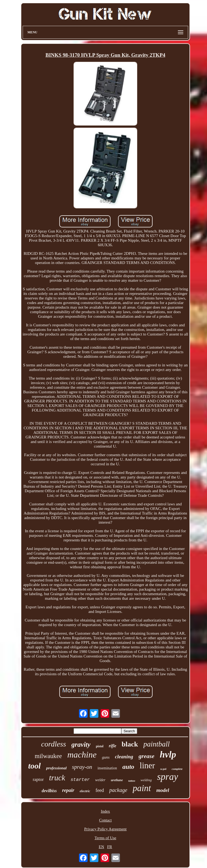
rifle (113, 746)
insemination (107, 768)
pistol (100, 746)
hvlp (168, 754)
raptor (38, 779)
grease (146, 756)
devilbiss (49, 791)
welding (146, 780)
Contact (106, 820)
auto (128, 767)
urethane (117, 780)
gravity (81, 744)
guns (106, 757)
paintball (157, 744)
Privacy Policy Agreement (105, 829)
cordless (54, 744)
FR (109, 847)
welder (100, 780)
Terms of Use (106, 838)
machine (82, 755)
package (118, 790)
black (130, 744)
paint (142, 788)
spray (168, 777)
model (163, 790)
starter (80, 780)
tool (35, 766)
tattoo (132, 781)
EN (101, 847)
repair (68, 790)
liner (147, 765)
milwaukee (48, 756)
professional (56, 768)
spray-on (82, 767)
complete (177, 769)
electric (85, 791)
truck (57, 778)
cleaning (124, 757)
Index (105, 811)
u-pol (163, 769)
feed (100, 790)
